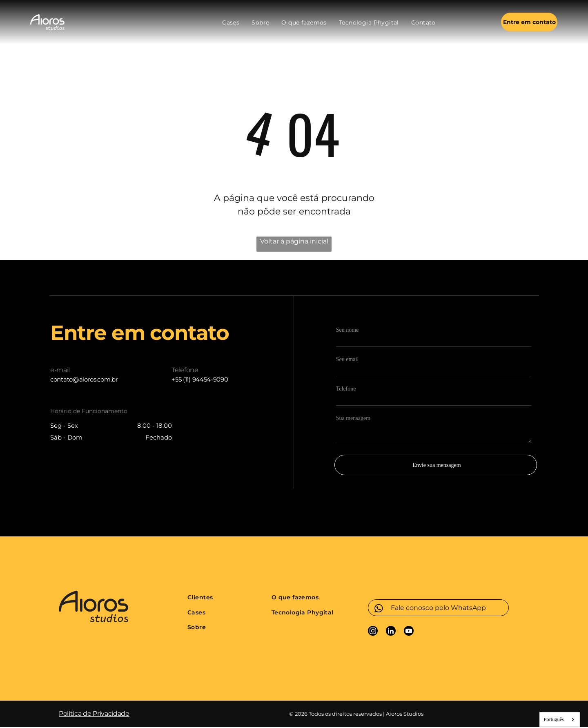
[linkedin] (391, 633)
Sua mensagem (353, 419)
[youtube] (409, 633)
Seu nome (347, 331)
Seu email (347, 361)
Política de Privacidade (94, 715)
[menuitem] (231, 23)
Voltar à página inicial (294, 242)
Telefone (346, 390)
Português (554, 720)
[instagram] (373, 633)
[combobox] (560, 721)
